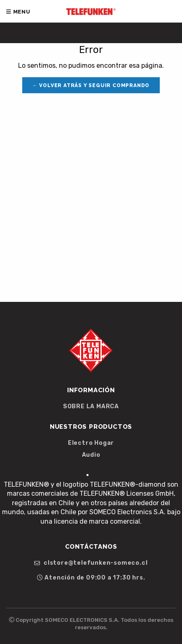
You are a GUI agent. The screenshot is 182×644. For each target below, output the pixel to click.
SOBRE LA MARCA (91, 407)
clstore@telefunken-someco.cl (91, 563)
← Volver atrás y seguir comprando (91, 85)
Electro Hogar (91, 443)
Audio (91, 455)
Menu (18, 12)
